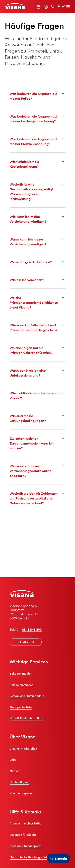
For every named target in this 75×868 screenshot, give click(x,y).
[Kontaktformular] (26, 642)
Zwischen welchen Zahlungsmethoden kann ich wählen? (37, 443)
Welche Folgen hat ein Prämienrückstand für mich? (37, 350)
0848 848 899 (32, 629)
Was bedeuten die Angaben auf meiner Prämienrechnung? (37, 141)
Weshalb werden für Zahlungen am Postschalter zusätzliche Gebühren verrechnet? (37, 498)
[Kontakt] (59, 858)
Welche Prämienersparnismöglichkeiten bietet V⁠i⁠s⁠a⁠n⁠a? (37, 302)
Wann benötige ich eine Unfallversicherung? (37, 373)
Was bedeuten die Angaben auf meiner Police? (37, 96)
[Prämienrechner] (39, 7)
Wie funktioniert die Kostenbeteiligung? (37, 164)
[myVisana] (46, 7)
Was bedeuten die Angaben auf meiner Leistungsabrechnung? (37, 118)
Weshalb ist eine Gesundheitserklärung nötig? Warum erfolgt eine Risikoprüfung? (37, 191)
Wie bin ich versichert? (37, 280)
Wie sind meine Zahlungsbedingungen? (37, 418)
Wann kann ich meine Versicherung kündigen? (37, 241)
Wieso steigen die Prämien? (37, 262)
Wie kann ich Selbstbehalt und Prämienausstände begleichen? (37, 327)
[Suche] (53, 7)
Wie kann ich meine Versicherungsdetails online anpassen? (37, 471)
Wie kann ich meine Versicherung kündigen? (37, 219)
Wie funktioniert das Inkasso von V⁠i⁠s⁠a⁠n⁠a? (37, 395)
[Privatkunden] (15, 6)
